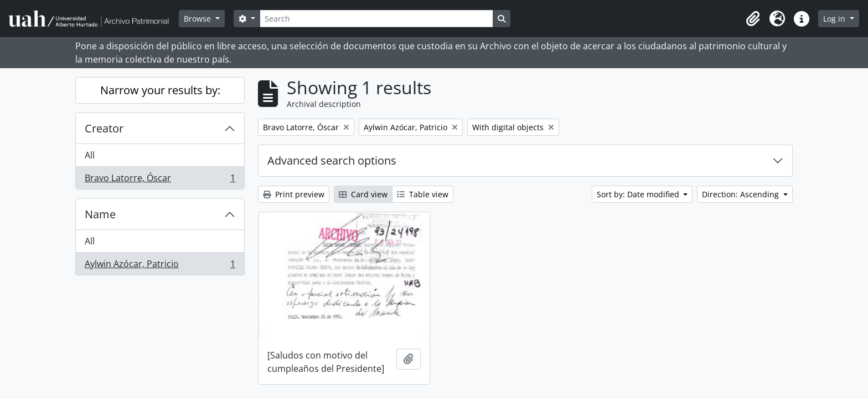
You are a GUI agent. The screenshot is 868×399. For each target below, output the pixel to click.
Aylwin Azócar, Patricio (160, 266)
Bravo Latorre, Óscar (160, 180)
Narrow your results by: (160, 90)
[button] (753, 19)
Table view (423, 194)
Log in (835, 19)
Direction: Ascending (742, 194)
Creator (104, 128)
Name (100, 214)
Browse (198, 19)
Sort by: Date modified (639, 194)
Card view (363, 194)
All (90, 155)
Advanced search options (332, 160)
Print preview (294, 194)
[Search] (376, 19)
